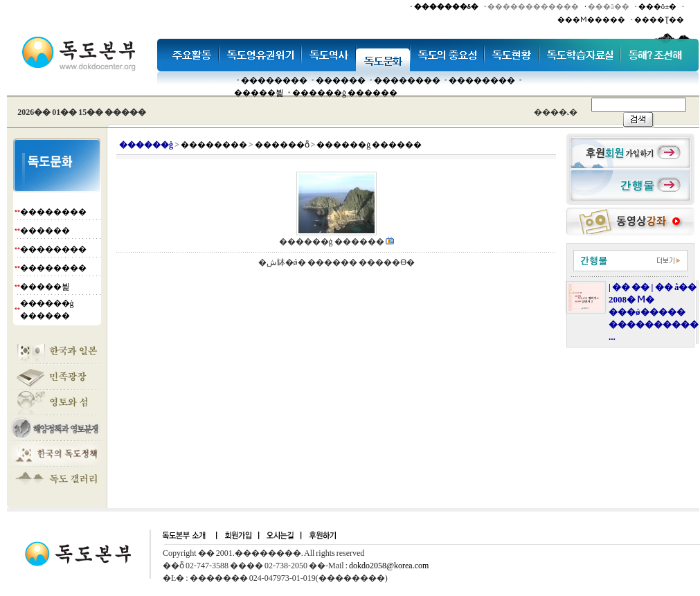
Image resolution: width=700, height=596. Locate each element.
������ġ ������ (345, 93)
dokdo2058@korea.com (389, 566)
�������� (274, 80)
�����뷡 (259, 93)
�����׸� (341, 80)
